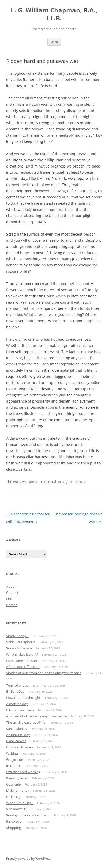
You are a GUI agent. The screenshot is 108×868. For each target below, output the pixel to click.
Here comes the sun (22, 661)
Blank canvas (16, 741)
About (11, 586)
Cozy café (13, 784)
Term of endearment (22, 685)
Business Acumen (20, 747)
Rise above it (16, 809)
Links (10, 599)
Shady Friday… (17, 636)
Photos (12, 605)
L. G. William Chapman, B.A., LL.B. (54, 14)
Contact (12, 592)
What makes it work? (22, 654)
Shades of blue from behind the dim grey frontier (44, 673)
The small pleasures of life (26, 722)
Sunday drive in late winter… (28, 815)
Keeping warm (17, 778)
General (50, 482)
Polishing (13, 797)
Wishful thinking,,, (20, 803)
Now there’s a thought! (24, 698)
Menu (54, 42)
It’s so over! (15, 821)
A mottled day (17, 704)
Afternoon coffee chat (23, 667)
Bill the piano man (20, 710)
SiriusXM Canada (19, 648)
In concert (14, 766)
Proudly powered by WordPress (29, 859)
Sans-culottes (16, 729)
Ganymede (15, 760)
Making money (18, 790)
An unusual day (18, 735)
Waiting (12, 753)
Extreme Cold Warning (23, 772)
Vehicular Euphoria (21, 642)
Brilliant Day (15, 691)
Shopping (14, 828)
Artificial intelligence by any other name (36, 716)
